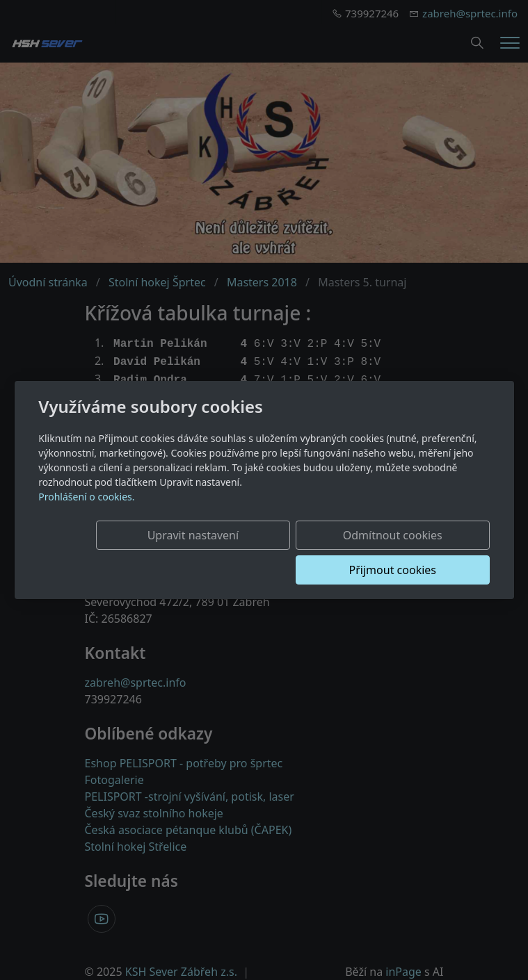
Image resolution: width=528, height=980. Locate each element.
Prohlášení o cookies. (86, 514)
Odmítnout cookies (283, 553)
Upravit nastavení (144, 553)
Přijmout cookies (423, 553)
